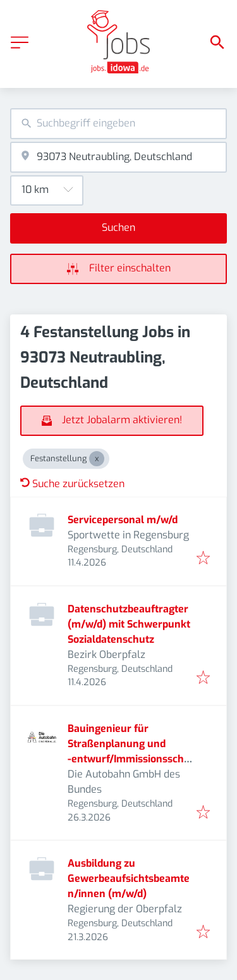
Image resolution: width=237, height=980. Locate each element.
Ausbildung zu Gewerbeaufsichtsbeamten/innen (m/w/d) (129, 878)
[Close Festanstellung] (97, 459)
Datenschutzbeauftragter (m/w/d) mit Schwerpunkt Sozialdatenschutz (129, 624)
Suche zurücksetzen (72, 484)
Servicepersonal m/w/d (123, 520)
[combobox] (118, 124)
